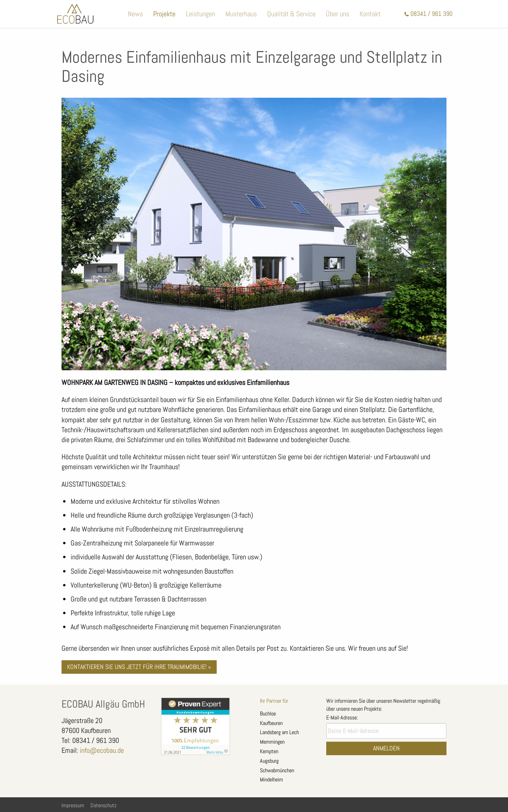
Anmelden (386, 748)
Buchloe (268, 713)
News (135, 14)
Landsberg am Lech (279, 732)
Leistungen (200, 14)
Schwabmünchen (277, 770)
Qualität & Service (291, 14)
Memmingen (272, 742)
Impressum (73, 805)
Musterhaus (241, 14)
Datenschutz (104, 805)
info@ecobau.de (102, 750)
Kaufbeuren (271, 723)
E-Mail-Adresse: (342, 717)
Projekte (164, 14)
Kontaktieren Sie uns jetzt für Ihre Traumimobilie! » (139, 667)
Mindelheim (271, 779)
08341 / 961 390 (431, 14)
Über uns (338, 14)
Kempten (269, 751)
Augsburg (269, 761)
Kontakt (370, 14)
